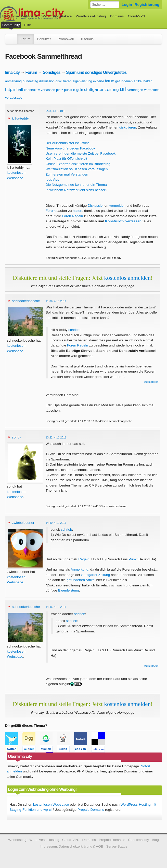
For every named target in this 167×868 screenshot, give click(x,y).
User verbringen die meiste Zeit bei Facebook (81, 153)
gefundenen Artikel (81, 580)
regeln (78, 90)
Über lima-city (138, 840)
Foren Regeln (72, 216)
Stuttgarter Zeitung (96, 575)
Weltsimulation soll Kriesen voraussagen (77, 169)
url (123, 89)
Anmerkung (80, 569)
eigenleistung (82, 81)
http (9, 90)
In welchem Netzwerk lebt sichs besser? (76, 190)
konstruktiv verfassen (40, 90)
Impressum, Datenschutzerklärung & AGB (72, 846)
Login (127, 4)
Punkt (133, 559)
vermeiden (152, 90)
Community (11, 25)
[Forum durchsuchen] (105, 5)
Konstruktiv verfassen (123, 221)
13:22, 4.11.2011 (56, 437)
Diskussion (96, 206)
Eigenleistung (69, 590)
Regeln (84, 559)
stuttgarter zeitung (101, 90)
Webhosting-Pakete (57, 16)
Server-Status (117, 846)
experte (99, 81)
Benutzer (44, 39)
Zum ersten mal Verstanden (67, 174)
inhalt (18, 90)
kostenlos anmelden (127, 278)
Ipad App (53, 180)
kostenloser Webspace (20, 16)
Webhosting (17, 840)
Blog (155, 840)
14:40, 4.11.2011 (56, 523)
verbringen (135, 90)
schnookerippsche (26, 301)
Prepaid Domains (91, 810)
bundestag (30, 81)
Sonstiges (52, 72)
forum (110, 81)
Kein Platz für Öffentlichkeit (66, 159)
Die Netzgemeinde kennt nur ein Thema (76, 185)
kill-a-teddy (20, 118)
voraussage (14, 97)
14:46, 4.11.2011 (56, 607)
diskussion (47, 81)
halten (148, 81)
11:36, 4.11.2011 (56, 301)
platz (60, 90)
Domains (117, 16)
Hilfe (27, 25)
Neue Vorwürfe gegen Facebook (70, 148)
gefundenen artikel (129, 81)
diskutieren (64, 81)
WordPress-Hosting (91, 16)
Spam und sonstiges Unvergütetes (96, 72)
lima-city (12, 72)
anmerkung (13, 81)
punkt (68, 90)
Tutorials (87, 39)
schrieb (74, 330)
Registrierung (147, 4)
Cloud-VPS (137, 16)
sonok (17, 437)
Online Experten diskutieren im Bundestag (78, 164)
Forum (25, 39)
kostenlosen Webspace (51, 805)
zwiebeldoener (23, 523)
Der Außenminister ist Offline (68, 143)
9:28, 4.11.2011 (55, 111)
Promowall (66, 39)
